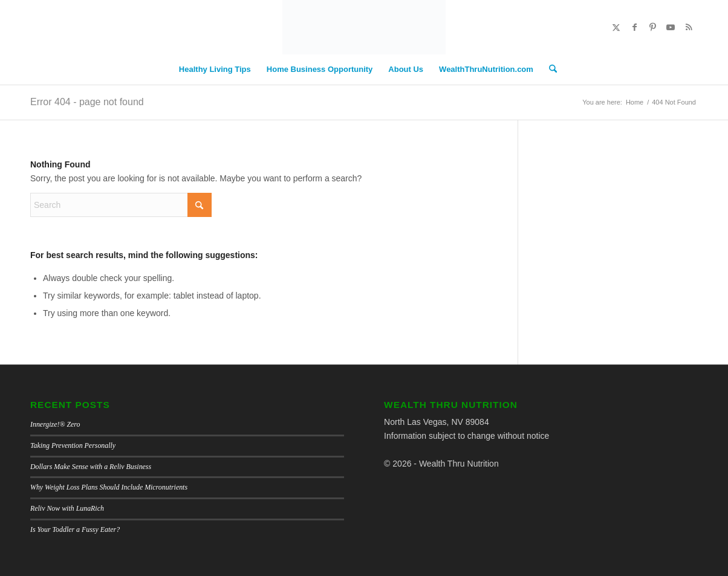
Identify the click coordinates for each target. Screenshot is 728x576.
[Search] (549, 70)
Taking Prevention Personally (73, 445)
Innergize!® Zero (55, 424)
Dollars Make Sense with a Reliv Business (91, 467)
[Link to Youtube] (671, 27)
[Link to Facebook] (634, 27)
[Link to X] (616, 27)
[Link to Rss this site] (689, 27)
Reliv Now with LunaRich (67, 508)
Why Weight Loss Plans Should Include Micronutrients (109, 487)
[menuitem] (215, 70)
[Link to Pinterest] (652, 27)
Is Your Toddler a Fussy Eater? (75, 529)
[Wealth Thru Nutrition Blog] (364, 27)
